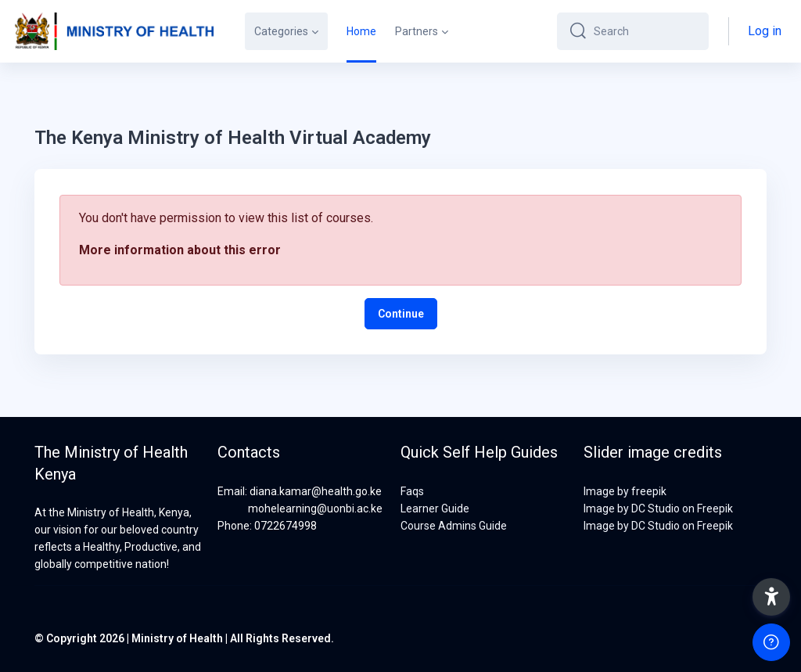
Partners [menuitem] (417, 31)
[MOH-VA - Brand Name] (113, 31)
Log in (765, 31)
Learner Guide (435, 508)
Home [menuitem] (361, 31)
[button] (771, 597)
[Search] (645, 31)
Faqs (412, 491)
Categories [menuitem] (281, 31)
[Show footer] (771, 642)
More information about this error (180, 250)
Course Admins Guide (454, 526)
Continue (401, 314)
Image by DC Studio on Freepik (658, 508)
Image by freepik (625, 491)
